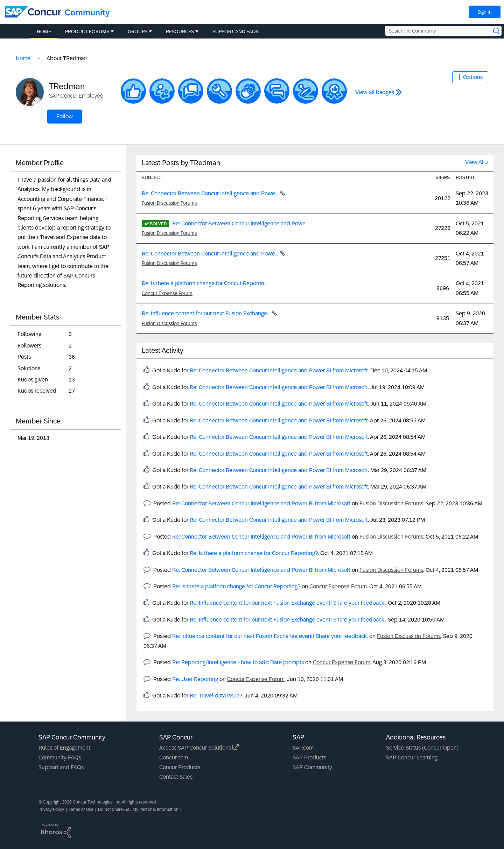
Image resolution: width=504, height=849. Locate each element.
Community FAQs (60, 757)
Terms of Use (81, 809)
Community (87, 12)
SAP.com (303, 748)
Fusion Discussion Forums (169, 203)
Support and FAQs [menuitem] (236, 31)
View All (475, 162)
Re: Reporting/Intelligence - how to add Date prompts (238, 662)
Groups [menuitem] (138, 31)
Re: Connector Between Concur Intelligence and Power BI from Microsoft (279, 370)
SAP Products (309, 757)
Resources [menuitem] (180, 31)
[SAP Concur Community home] (33, 12)
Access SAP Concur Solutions (199, 748)
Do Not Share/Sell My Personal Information (138, 809)
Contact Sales (176, 777)
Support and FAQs (61, 767)
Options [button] (473, 77)
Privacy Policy (51, 809)
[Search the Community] (443, 31)
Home (23, 58)
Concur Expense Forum (167, 293)
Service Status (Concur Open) (422, 748)
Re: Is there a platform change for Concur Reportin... (205, 283)
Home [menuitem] (44, 31)
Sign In (485, 12)
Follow (65, 116)
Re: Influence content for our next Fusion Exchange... (207, 313)
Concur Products (180, 767)
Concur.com (174, 757)
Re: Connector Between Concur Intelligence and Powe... (211, 193)
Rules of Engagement (64, 748)
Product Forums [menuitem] (87, 31)
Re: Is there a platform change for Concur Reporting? (254, 553)
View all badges (375, 92)
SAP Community (312, 767)
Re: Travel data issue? (216, 696)
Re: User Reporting (195, 679)
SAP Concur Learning (412, 757)
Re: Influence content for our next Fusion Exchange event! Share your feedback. (288, 603)
